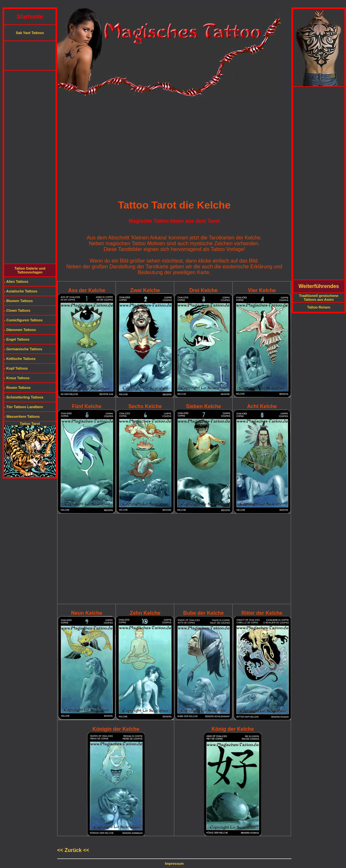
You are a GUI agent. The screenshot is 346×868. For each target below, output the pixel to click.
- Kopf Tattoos (16, 368)
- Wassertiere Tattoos (22, 416)
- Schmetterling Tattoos (24, 397)
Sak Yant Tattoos (30, 33)
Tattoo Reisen (319, 307)
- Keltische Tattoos (20, 359)
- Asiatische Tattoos (21, 291)
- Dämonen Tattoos (20, 330)
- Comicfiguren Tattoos (23, 320)
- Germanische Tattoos (23, 349)
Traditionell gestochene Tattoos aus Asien (319, 298)
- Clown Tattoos (17, 310)
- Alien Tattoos (16, 282)
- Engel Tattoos (17, 339)
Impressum (174, 864)
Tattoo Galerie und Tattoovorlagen (30, 270)
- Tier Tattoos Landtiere (24, 407)
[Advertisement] (173, 5)
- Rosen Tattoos (17, 388)
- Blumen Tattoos (18, 301)
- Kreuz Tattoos (17, 378)
